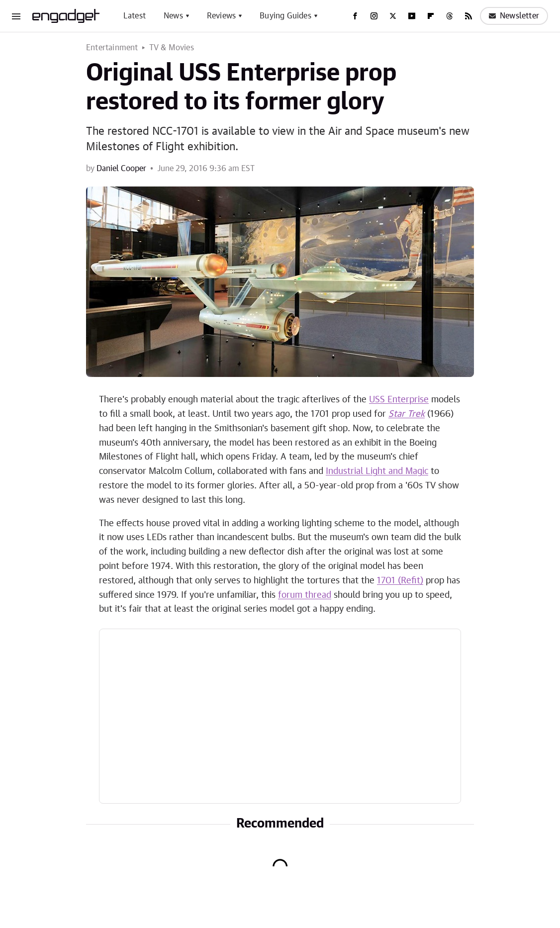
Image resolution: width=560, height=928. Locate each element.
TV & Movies (172, 48)
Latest (135, 16)
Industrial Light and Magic (377, 471)
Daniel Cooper (121, 169)
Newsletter (514, 16)
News (173, 16)
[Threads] (450, 16)
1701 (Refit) (400, 581)
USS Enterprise (399, 400)
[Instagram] (374, 16)
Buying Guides (285, 16)
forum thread (305, 595)
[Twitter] (393, 16)
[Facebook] (355, 16)
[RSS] (468, 16)
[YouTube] (412, 16)
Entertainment (112, 48)
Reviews (221, 16)
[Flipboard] (431, 16)
